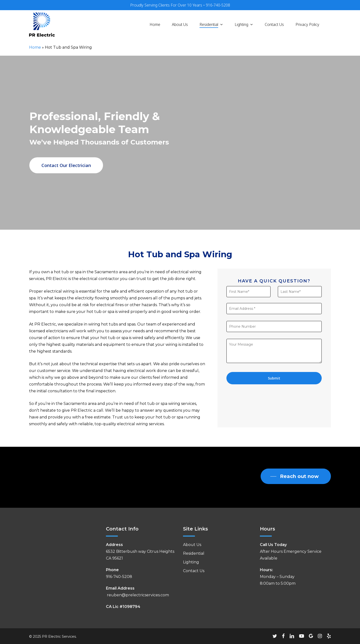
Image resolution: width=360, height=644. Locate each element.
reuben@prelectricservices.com (137, 595)
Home (35, 47)
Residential (194, 553)
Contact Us (194, 571)
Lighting (191, 562)
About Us (192, 545)
